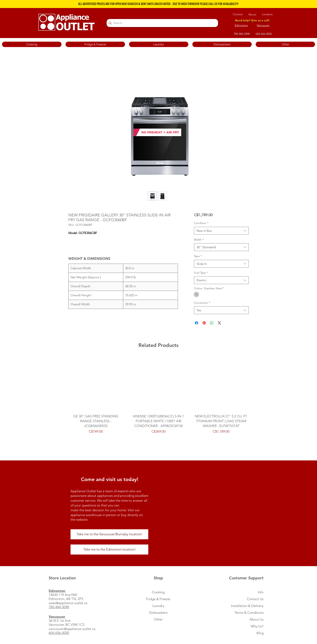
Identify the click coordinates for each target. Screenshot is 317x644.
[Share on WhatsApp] (212, 323)
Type (198, 256)
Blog (260, 633)
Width (199, 240)
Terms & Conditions (249, 613)
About (252, 14)
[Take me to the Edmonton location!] (109, 550)
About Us (256, 619)
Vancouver (263, 25)
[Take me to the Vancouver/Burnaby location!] (109, 534)
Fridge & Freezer (158, 599)
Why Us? (257, 626)
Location (267, 14)
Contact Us (255, 599)
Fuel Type (201, 273)
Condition (201, 223)
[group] (158, 397)
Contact (238, 14)
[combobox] (221, 231)
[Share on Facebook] (197, 323)
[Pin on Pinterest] (204, 323)
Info (261, 592)
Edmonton (241, 25)
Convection (202, 303)
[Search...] (162, 23)
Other (158, 619)
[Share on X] (219, 323)
